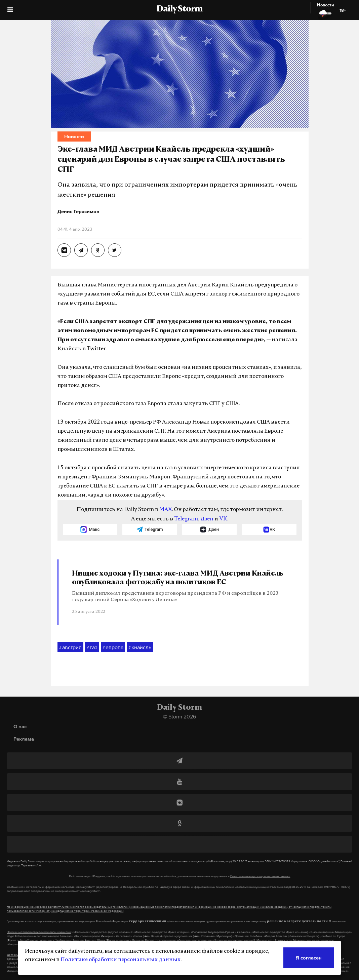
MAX (166, 510)
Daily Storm (179, 9)
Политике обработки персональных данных (121, 960)
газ (92, 648)
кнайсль (140, 648)
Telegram (186, 519)
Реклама (24, 739)
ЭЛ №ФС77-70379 (277, 861)
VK (223, 519)
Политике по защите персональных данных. (260, 876)
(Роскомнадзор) (221, 861)
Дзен (207, 519)
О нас (20, 726)
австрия (70, 648)
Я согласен (309, 958)
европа (113, 648)
